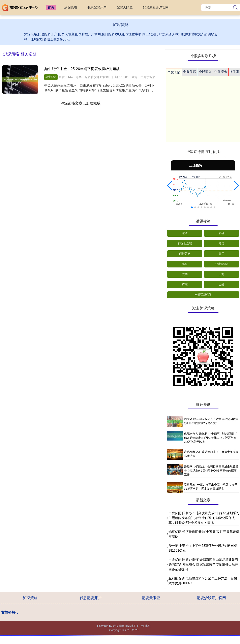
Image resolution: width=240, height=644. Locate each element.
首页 (51, 7)
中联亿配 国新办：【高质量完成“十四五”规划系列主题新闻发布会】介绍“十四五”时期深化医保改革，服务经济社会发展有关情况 (204, 518)
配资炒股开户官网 (156, 7)
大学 (185, 274)
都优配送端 (185, 243)
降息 (185, 264)
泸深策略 (71, 7)
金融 (221, 284)
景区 (221, 254)
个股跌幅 (189, 72)
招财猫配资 (221, 264)
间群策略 (185, 254)
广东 (185, 284)
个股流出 (221, 72)
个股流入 (205, 72)
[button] (170, 186)
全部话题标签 (203, 295)
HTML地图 (144, 626)
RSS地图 (131, 626)
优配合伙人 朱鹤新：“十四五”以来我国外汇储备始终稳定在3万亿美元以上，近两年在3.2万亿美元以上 (211, 438)
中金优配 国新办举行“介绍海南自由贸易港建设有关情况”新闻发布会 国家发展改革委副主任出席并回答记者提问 (203, 564)
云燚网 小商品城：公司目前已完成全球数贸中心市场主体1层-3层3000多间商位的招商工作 (211, 470)
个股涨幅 (174, 72)
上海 (221, 274)
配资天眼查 (125, 7)
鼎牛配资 (51, 77)
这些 (185, 233)
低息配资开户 (97, 7)
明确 (221, 233)
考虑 (221, 243)
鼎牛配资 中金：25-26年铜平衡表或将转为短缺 (82, 69)
